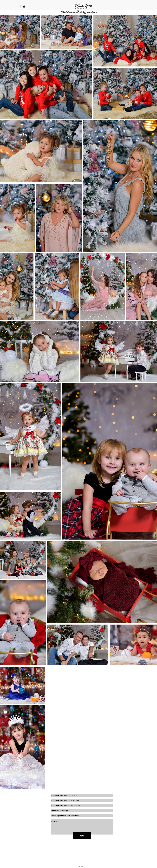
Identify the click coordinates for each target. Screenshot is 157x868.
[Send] (82, 836)
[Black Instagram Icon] (24, 6)
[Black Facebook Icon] (20, 6)
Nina (79, 5)
